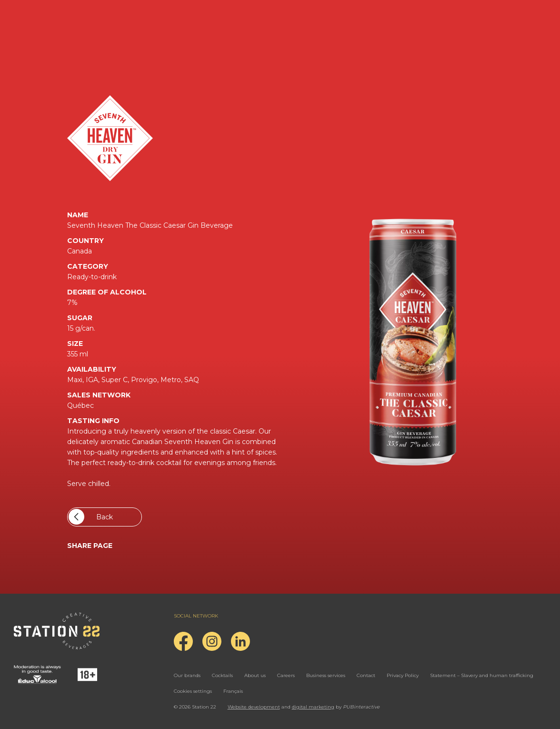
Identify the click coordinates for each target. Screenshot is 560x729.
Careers (286, 675)
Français (233, 691)
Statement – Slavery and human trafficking (482, 675)
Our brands (187, 675)
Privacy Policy (403, 675)
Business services (326, 675)
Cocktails (222, 675)
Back (91, 517)
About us (255, 675)
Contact (366, 675)
